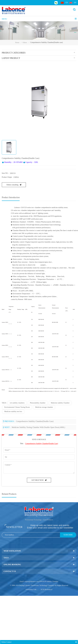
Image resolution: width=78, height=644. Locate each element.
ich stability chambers (17, 403)
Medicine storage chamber (44, 407)
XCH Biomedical (46, 590)
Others (25, 43)
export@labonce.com (32, 581)
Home (17, 43)
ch (64, 3)
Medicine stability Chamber (60, 403)
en (73, 3)
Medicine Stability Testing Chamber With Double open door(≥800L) (38, 427)
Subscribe (68, 535)
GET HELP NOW (39, 480)
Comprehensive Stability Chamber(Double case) (35, 421)
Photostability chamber (38, 403)
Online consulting (14, 185)
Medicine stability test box (13, 411)
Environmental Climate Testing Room (17, 407)
